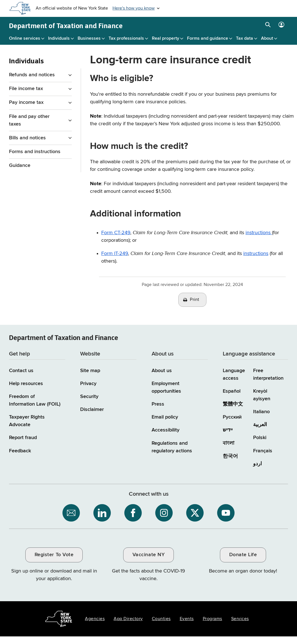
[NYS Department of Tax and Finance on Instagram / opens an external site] (164, 513)
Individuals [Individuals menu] (59, 39)
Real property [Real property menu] (166, 39)
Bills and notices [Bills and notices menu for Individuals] (27, 138)
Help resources (26, 384)
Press (158, 404)
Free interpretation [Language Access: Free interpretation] (268, 374)
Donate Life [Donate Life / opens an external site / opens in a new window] (243, 555)
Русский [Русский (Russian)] (232, 417)
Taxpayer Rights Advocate (27, 421)
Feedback (20, 451)
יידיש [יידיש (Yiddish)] (228, 430)
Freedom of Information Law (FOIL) (35, 400)
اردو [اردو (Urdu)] (257, 464)
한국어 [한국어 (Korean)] (230, 456)
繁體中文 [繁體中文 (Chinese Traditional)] (233, 404)
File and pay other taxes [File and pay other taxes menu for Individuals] (29, 120)
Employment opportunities (166, 387)
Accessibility (166, 430)
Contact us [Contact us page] (21, 371)
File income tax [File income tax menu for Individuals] (26, 89)
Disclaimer (92, 410)
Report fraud (23, 438)
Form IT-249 (115, 254)
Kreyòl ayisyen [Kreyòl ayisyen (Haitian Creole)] (262, 395)
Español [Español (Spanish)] (232, 391)
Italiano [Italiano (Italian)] (261, 412)
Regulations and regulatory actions (172, 447)
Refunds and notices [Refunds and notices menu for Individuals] (32, 75)
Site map (90, 371)
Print (195, 300)
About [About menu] (267, 39)
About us (162, 371)
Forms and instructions (35, 152)
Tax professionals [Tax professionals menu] (126, 39)
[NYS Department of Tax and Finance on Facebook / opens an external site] (133, 513)
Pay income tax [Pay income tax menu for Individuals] (26, 102)
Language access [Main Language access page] (234, 374)
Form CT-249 (116, 233)
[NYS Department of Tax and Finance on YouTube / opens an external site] (226, 513)
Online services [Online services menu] (25, 39)
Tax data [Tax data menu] (245, 39)
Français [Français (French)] (263, 451)
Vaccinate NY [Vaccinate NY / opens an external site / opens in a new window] (148, 555)
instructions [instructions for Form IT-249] (256, 254)
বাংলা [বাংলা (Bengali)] (229, 443)
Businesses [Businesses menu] (89, 39)
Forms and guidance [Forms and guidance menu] (208, 39)
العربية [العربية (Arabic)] (260, 425)
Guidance (20, 166)
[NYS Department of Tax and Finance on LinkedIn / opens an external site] (102, 513)
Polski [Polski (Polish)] (260, 438)
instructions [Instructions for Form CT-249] (259, 233)
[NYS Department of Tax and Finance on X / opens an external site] (195, 513)
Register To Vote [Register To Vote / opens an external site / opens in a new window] (54, 555)
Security (89, 397)
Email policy (165, 417)
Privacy (88, 384)
